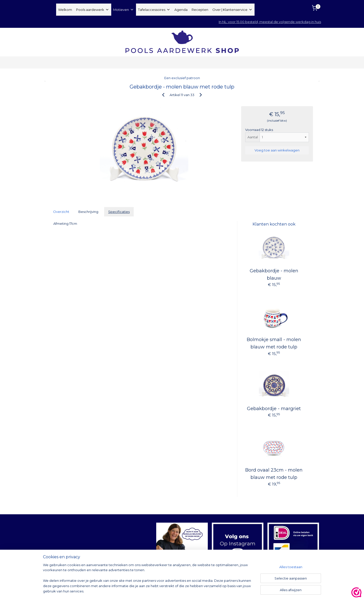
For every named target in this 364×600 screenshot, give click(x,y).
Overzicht (61, 212)
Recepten (200, 10)
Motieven (124, 10)
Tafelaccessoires (154, 10)
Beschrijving (88, 212)
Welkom (65, 10)
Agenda (181, 10)
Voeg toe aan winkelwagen (277, 150)
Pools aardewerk (93, 10)
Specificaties (119, 212)
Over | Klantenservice (232, 10)
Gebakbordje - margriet (274, 409)
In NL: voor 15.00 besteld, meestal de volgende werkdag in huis (270, 22)
